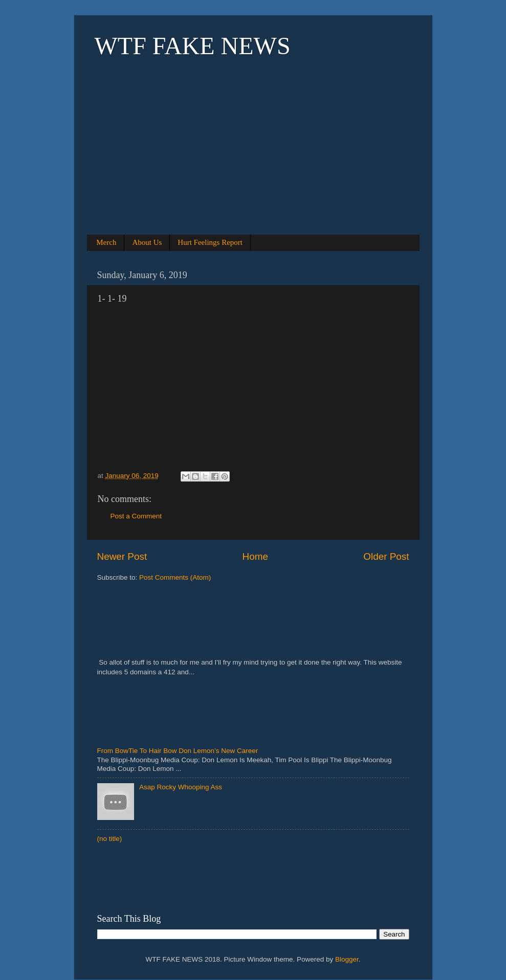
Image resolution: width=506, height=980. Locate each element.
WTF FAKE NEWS (193, 46)
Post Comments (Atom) (175, 577)
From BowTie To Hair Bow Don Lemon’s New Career (178, 751)
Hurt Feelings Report (210, 242)
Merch (106, 242)
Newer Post (122, 556)
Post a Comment (136, 516)
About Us (147, 242)
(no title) (110, 839)
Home (255, 556)
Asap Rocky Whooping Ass (181, 787)
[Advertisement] (253, 159)
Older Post (386, 556)
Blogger (347, 959)
